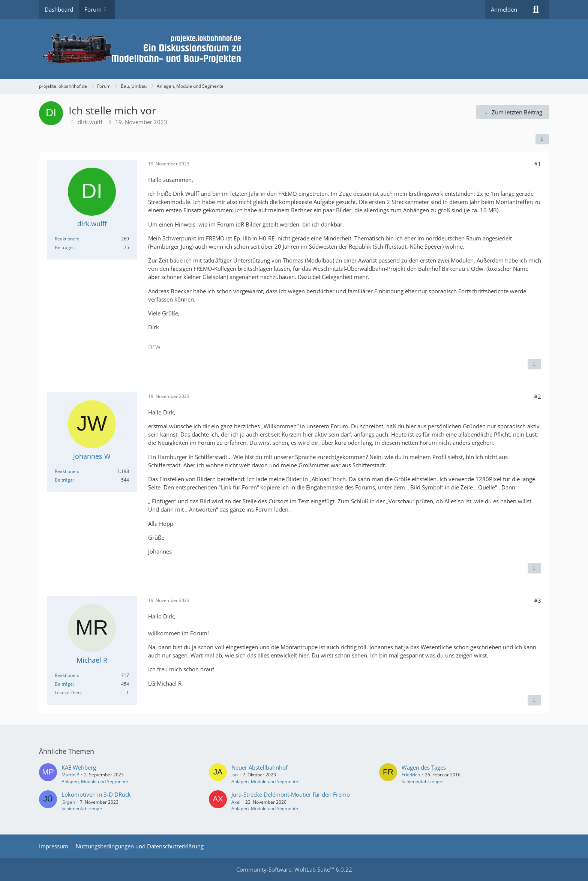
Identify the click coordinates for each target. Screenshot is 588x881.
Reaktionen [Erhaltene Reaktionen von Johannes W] (66, 471)
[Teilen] (542, 139)
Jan (235, 775)
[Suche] (536, 9)
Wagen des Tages (424, 767)
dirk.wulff (90, 122)
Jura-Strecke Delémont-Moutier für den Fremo (291, 794)
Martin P (70, 775)
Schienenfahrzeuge (422, 781)
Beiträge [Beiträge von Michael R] (64, 684)
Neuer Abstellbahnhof (259, 767)
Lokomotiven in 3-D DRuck (96, 794)
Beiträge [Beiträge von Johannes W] (64, 480)
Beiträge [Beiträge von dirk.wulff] (64, 247)
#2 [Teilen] (538, 396)
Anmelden (504, 9)
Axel (236, 802)
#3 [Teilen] (538, 600)
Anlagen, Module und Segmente (95, 781)
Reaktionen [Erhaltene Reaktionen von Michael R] (66, 675)
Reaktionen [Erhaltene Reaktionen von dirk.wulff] (66, 239)
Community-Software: (294, 869)
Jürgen (68, 802)
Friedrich (411, 775)
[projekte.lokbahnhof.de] (294, 49)
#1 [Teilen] (538, 164)
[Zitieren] (534, 364)
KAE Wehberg (79, 767)
